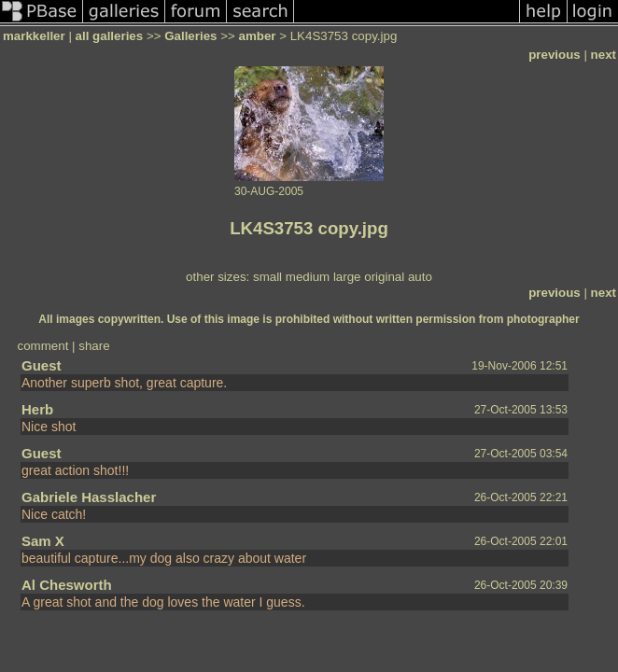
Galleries (190, 36)
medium (308, 277)
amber (257, 36)
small (267, 277)
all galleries (110, 36)
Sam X (43, 541)
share (94, 346)
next (604, 55)
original (384, 277)
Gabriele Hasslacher (89, 497)
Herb (37, 409)
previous (555, 55)
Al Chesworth (67, 585)
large (347, 277)
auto (420, 277)
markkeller (34, 36)
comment (43, 346)
